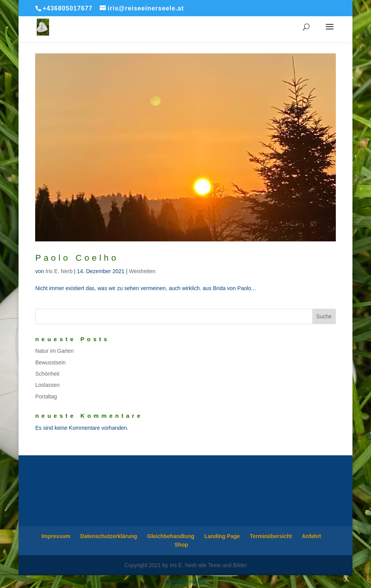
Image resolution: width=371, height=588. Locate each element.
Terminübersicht (271, 536)
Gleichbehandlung (171, 536)
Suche (324, 316)
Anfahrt (311, 536)
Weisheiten (142, 271)
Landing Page (222, 536)
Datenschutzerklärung (109, 536)
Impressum (56, 536)
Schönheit (47, 374)
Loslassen (47, 385)
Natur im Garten (54, 351)
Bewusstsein (50, 362)
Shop (181, 545)
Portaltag (46, 397)
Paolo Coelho (77, 258)
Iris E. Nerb (59, 271)
